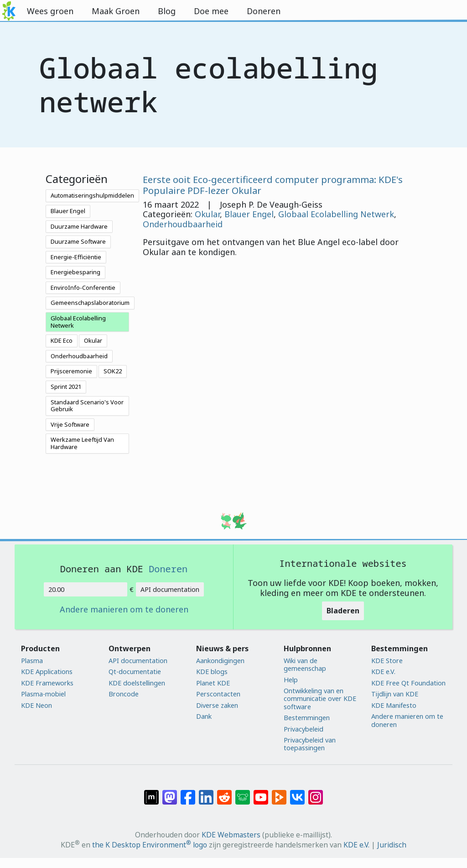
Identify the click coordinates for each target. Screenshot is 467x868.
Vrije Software (70, 424)
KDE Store (387, 661)
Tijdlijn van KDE (395, 694)
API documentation (170, 589)
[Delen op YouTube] (261, 793)
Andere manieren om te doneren (124, 610)
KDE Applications (47, 672)
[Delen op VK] (297, 793)
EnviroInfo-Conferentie (83, 288)
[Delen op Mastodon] (170, 793)
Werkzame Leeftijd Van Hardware (82, 443)
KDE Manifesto (394, 705)
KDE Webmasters (231, 835)
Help (291, 680)
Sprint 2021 (66, 387)
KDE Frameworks (47, 683)
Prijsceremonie (71, 371)
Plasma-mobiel (43, 694)
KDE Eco (62, 340)
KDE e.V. (383, 672)
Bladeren (343, 611)
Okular (93, 340)
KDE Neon (36, 705)
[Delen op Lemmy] (243, 793)
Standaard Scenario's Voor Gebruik (87, 406)
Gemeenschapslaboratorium (90, 303)
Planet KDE (213, 683)
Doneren (168, 569)
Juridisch (392, 845)
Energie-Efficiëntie (76, 257)
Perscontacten (218, 694)
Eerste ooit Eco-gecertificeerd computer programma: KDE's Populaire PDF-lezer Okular (273, 185)
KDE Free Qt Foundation (408, 683)
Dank (204, 716)
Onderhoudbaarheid (79, 356)
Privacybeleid (304, 729)
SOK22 (113, 371)
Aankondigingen (220, 661)
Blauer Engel (68, 211)
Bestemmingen (307, 718)
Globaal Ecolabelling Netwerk (78, 322)
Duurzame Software (78, 241)
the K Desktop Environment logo (150, 845)
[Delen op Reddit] (224, 793)
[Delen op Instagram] (316, 793)
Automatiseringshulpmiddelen (92, 195)
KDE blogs (212, 672)
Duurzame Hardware (79, 226)
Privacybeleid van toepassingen (310, 744)
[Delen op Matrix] (151, 793)
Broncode (124, 694)
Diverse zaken (217, 705)
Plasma (32, 661)
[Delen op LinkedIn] (206, 793)
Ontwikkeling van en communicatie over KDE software (320, 699)
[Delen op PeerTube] (279, 793)
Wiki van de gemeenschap (305, 665)
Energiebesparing (75, 272)
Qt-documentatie (135, 672)
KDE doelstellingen (137, 683)
